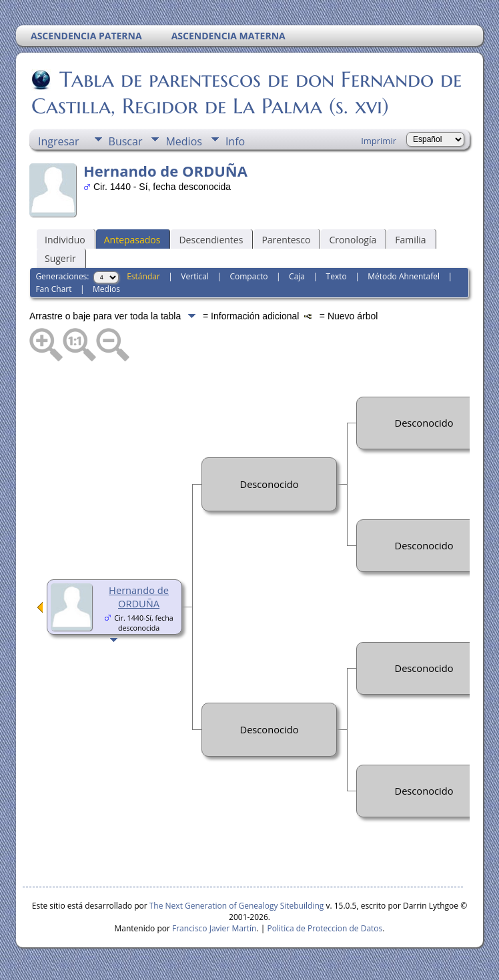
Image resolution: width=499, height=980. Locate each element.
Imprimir (379, 141)
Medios (183, 141)
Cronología (353, 240)
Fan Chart (53, 289)
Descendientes (211, 240)
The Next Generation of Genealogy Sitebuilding (237, 906)
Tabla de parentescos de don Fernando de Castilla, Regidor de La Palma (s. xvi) (246, 93)
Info (235, 141)
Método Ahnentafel (404, 276)
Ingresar (59, 141)
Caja (297, 276)
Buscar (126, 141)
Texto (337, 276)
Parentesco (286, 240)
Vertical (195, 276)
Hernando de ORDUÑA (139, 597)
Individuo (65, 240)
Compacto (248, 276)
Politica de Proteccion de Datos (325, 928)
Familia (410, 240)
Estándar (143, 276)
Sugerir (60, 258)
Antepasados (132, 240)
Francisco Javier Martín (214, 928)
